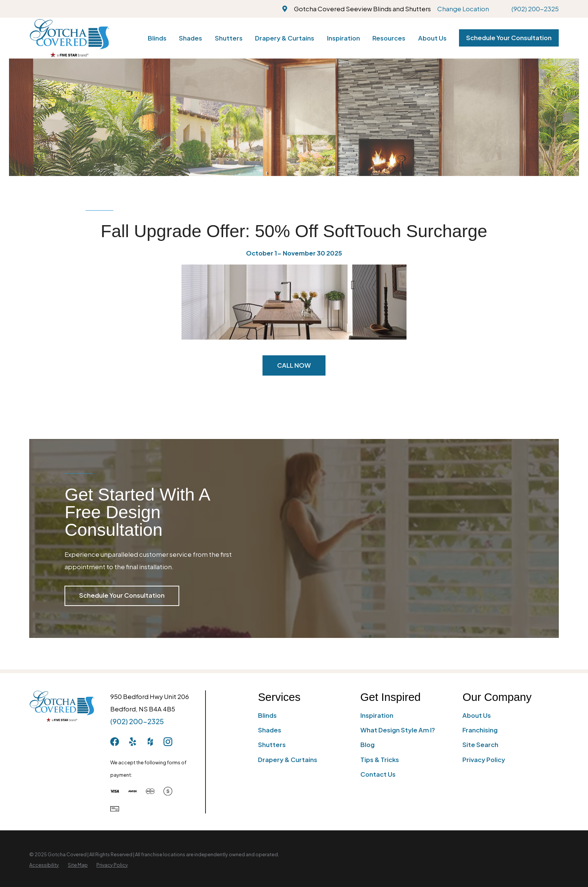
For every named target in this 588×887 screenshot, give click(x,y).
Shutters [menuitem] (229, 38)
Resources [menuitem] (389, 38)
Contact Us (378, 774)
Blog (367, 745)
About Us (477, 715)
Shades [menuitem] (190, 38)
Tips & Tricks (380, 760)
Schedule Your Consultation (509, 38)
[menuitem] (44, 865)
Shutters (272, 745)
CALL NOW (294, 365)
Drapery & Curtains (288, 760)
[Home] (69, 38)
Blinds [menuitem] (157, 38)
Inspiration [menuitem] (343, 38)
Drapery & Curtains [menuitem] (285, 38)
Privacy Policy (484, 760)
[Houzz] (150, 742)
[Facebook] (115, 742)
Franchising (480, 730)
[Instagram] (168, 742)
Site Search (480, 745)
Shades (270, 730)
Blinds (267, 715)
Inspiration (377, 715)
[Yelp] (133, 742)
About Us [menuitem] (432, 38)
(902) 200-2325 (535, 9)
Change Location (463, 9)
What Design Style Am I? (398, 730)
